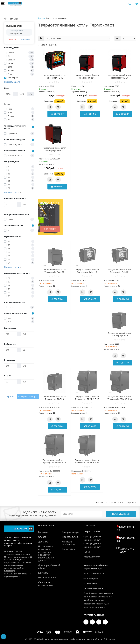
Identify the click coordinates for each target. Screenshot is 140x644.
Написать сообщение (68, 543)
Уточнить (26, 39)
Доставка (43, 542)
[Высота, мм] (11, 366)
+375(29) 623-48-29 (127, 551)
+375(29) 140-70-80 (126, 528)
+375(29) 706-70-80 (126, 539)
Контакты (43, 573)
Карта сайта (68, 549)
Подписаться (121, 514)
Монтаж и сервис (48, 578)
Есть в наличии (48, 45)
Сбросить (13, 39)
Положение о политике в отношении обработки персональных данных (46, 553)
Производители (71, 537)
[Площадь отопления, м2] (11, 204)
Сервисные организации (45, 584)
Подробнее (50, 229)
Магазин (43, 532)
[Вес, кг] (11, 382)
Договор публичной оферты (49, 567)
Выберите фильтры (28, 397)
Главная (42, 18)
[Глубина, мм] (11, 350)
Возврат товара (70, 532)
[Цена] (9, 94)
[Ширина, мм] (11, 334)
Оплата (42, 537)
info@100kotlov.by (92, 557)
